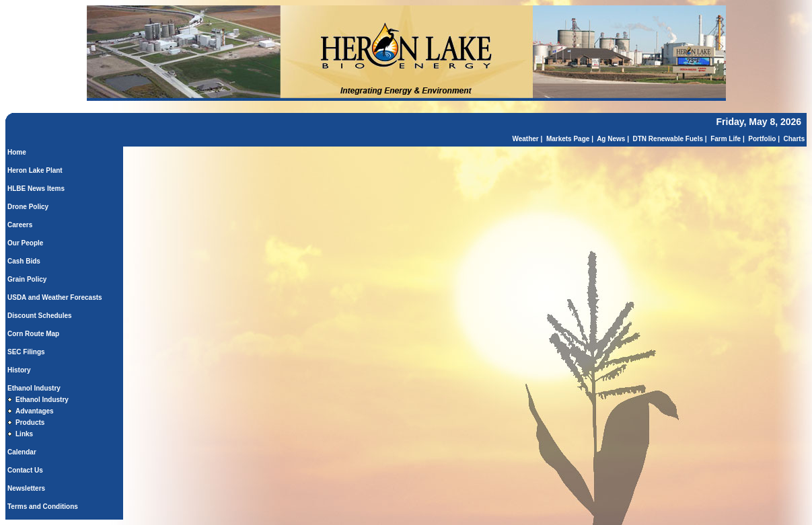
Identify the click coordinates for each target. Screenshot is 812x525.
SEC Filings (26, 352)
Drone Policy (28, 207)
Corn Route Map (33, 334)
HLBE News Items (36, 189)
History (19, 370)
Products (30, 422)
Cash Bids (24, 261)
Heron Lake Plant (35, 170)
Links (24, 434)
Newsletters (26, 488)
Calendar (22, 452)
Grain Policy (27, 279)
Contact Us (25, 470)
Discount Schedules (40, 316)
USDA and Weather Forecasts (55, 297)
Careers (20, 225)
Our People (25, 243)
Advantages (35, 411)
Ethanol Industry (34, 388)
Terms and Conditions (43, 507)
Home (17, 152)
